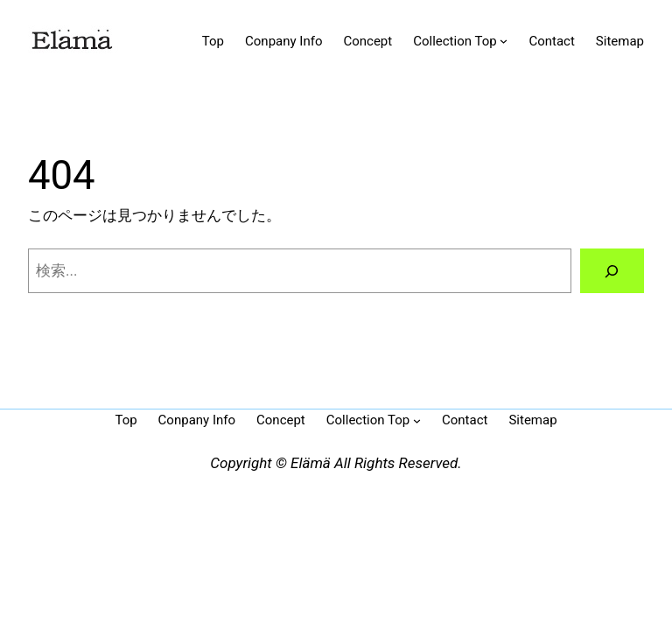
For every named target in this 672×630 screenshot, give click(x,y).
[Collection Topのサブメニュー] (504, 41)
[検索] (612, 271)
